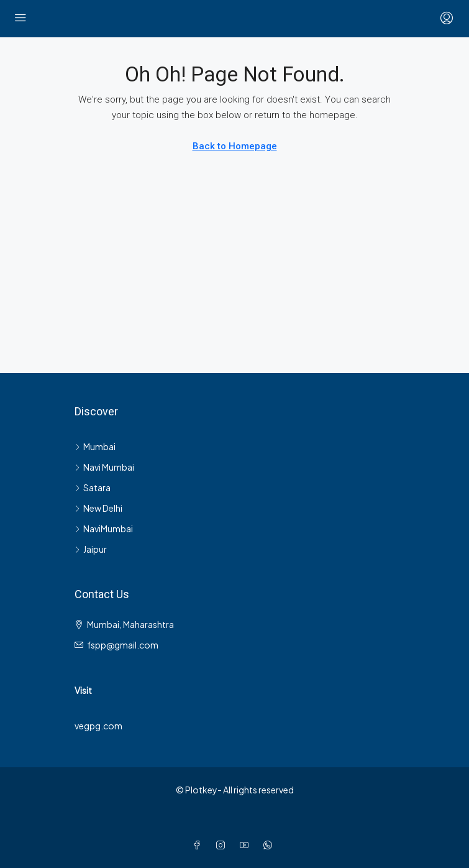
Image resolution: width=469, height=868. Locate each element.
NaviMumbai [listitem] (104, 529)
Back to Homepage (235, 146)
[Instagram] (223, 845)
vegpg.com (98, 726)
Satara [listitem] (93, 487)
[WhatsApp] (270, 845)
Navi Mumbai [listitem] (104, 467)
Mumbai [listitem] (95, 446)
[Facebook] (199, 845)
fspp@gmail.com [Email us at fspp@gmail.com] (123, 645)
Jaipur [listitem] (91, 549)
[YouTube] (247, 845)
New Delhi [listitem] (98, 508)
